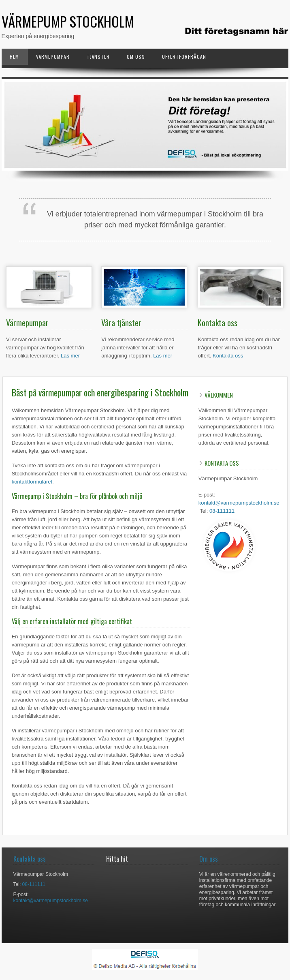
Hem (14, 57)
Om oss (136, 57)
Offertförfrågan (184, 57)
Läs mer (70, 356)
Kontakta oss (228, 356)
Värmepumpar (53, 57)
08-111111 (222, 511)
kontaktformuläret (32, 482)
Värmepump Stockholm (68, 21)
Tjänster (98, 57)
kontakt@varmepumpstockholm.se (239, 503)
